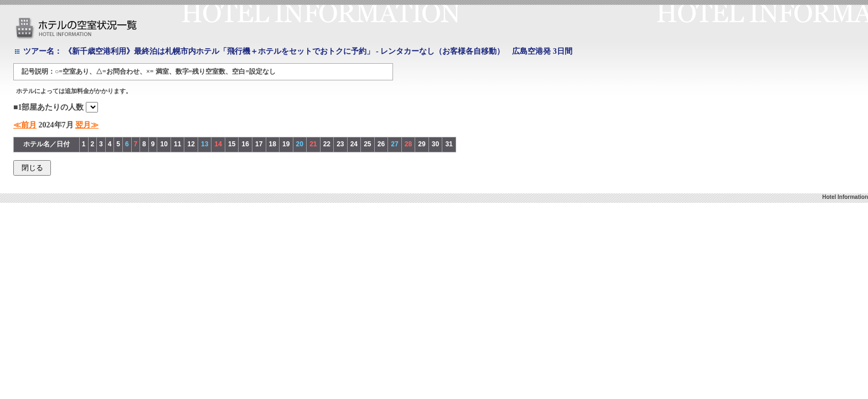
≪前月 (25, 125)
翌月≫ (87, 125)
